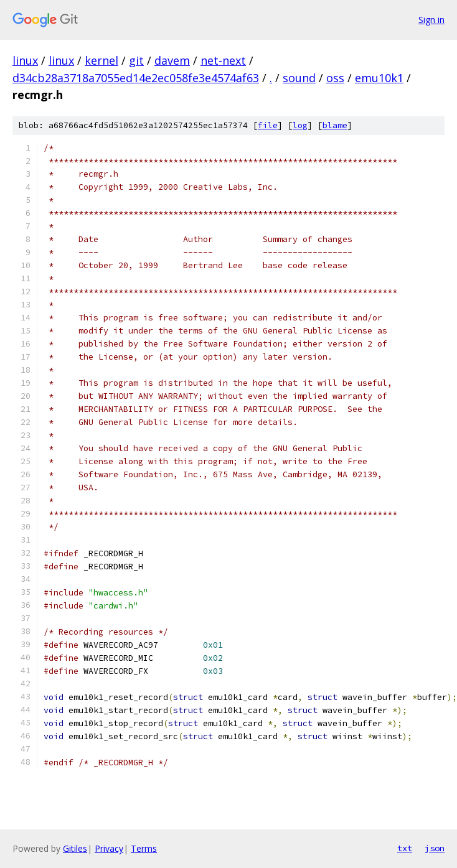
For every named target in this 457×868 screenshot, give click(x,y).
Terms (144, 848)
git (136, 60)
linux (25, 60)
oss (335, 78)
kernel (101, 60)
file (268, 125)
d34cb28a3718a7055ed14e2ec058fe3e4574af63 (136, 78)
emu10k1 (379, 78)
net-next (223, 60)
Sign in (431, 20)
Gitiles (75, 848)
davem (172, 60)
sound (299, 78)
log (300, 125)
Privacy (109, 848)
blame (335, 125)
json (435, 848)
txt (405, 848)
